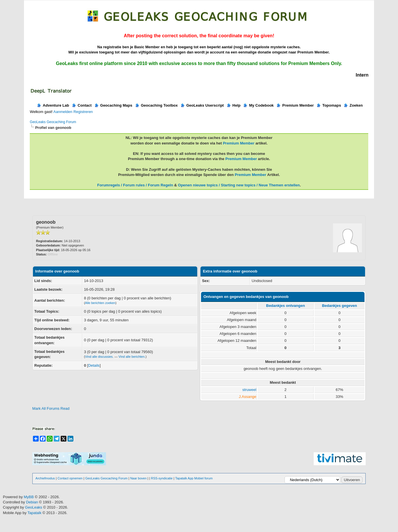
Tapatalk (35, 513)
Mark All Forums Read (51, 408)
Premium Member (295, 105)
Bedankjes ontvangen (285, 306)
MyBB (29, 497)
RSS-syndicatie (162, 478)
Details (94, 365)
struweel (249, 390)
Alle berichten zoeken (100, 303)
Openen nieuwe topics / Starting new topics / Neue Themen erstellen (239, 185)
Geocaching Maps (113, 105)
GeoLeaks (34, 507)
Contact (82, 105)
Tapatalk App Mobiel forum (194, 478)
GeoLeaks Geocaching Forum (53, 122)
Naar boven (138, 478)
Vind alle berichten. (132, 357)
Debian (32, 502)
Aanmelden (63, 112)
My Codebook (258, 105)
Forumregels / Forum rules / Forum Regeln (135, 185)
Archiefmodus (45, 478)
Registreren (83, 112)
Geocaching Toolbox (156, 105)
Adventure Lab (53, 105)
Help (234, 105)
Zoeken (353, 105)
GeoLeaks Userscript (202, 105)
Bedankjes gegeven (340, 306)
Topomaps (329, 105)
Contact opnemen (70, 478)
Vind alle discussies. (99, 357)
